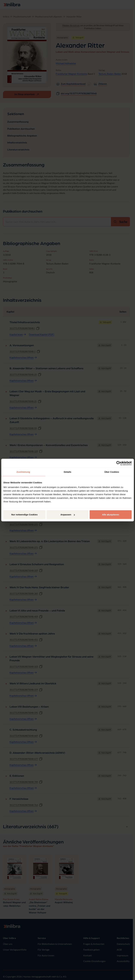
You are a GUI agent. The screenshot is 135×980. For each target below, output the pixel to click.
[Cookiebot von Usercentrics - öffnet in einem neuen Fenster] (118, 463)
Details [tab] (68, 472)
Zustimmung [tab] (23, 472)
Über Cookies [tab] (112, 472)
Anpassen (68, 515)
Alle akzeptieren (111, 515)
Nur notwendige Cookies (24, 515)
